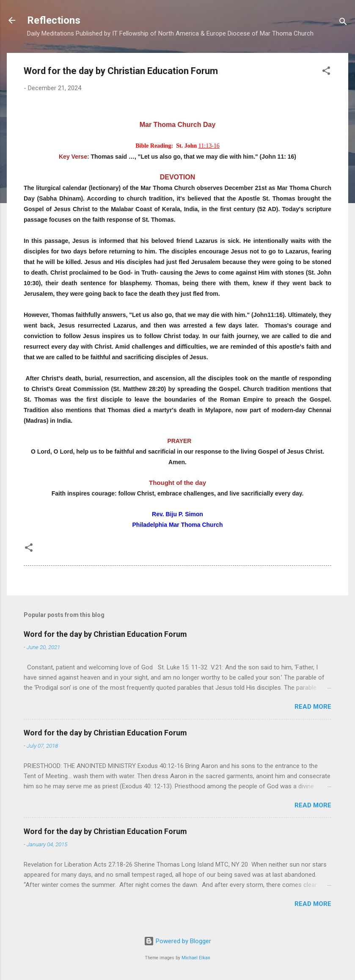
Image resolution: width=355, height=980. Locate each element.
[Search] (343, 23)
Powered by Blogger (177, 941)
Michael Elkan (196, 958)
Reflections (54, 20)
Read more (313, 707)
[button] (326, 72)
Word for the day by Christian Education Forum (105, 634)
